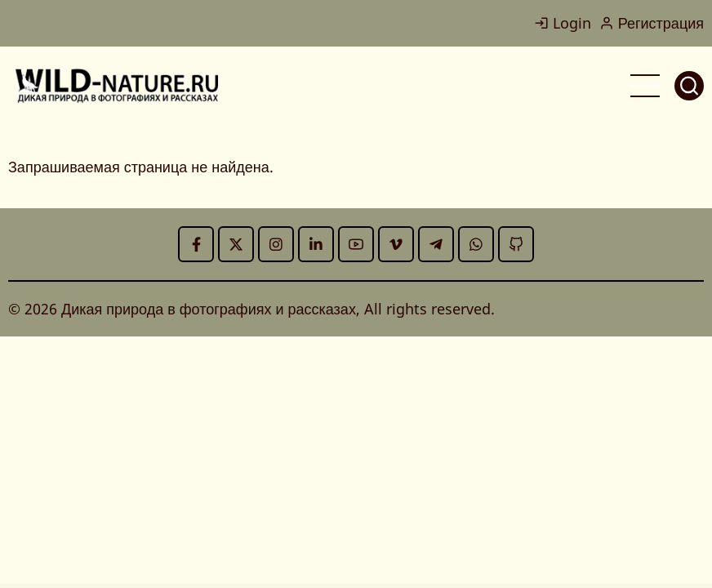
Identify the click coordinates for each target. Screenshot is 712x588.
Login (563, 23)
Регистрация (652, 23)
